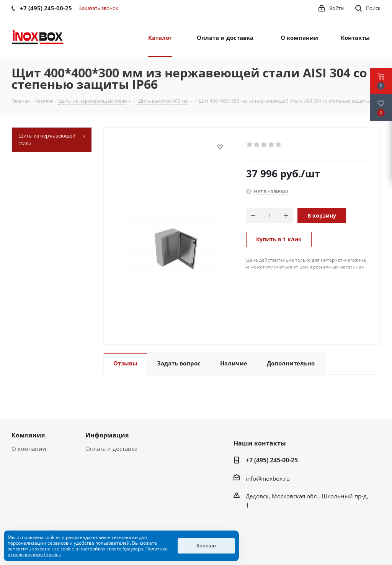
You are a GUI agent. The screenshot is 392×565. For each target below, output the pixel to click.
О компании (29, 449)
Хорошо (206, 546)
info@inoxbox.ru (268, 478)
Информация (107, 435)
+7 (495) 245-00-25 (272, 460)
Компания (28, 435)
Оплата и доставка (111, 449)
